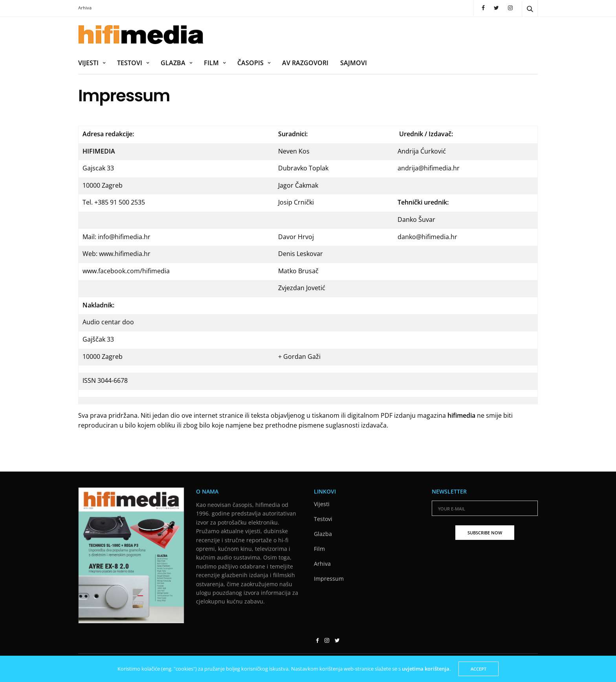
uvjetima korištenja (426, 669)
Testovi (130, 63)
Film (211, 63)
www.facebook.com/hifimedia (126, 271)
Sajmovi (354, 63)
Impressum (329, 579)
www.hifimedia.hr (125, 254)
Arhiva (85, 8)
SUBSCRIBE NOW (485, 533)
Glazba (173, 63)
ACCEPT (478, 669)
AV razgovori (305, 63)
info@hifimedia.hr (124, 237)
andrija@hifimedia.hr (429, 168)
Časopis (250, 63)
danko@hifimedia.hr (427, 237)
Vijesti (88, 63)
